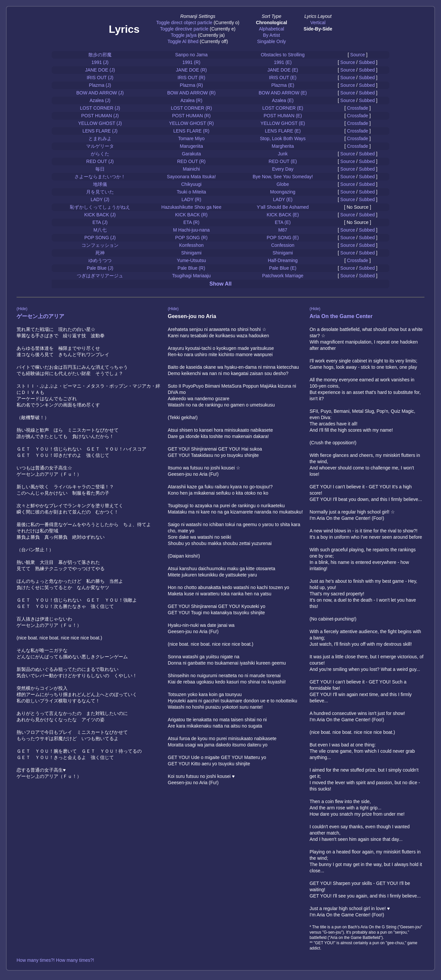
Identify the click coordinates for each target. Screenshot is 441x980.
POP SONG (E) (283, 238)
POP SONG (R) (191, 238)
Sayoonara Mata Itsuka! (191, 177)
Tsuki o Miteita (192, 192)
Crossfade (358, 108)
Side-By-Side (318, 29)
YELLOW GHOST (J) (100, 123)
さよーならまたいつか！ (100, 177)
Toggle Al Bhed (183, 41)
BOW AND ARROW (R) (191, 93)
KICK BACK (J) (100, 215)
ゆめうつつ (100, 260)
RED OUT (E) (283, 161)
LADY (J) (100, 199)
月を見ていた (100, 192)
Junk (283, 154)
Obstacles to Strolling (283, 55)
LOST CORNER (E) (283, 108)
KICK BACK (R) (191, 215)
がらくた (100, 154)
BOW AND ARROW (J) (100, 93)
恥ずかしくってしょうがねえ (100, 207)
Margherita (283, 146)
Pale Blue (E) (283, 268)
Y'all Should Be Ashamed (283, 207)
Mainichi (191, 169)
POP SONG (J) (100, 238)
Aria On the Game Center (341, 316)
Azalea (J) (100, 100)
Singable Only (271, 41)
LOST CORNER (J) (100, 108)
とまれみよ (100, 138)
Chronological (271, 23)
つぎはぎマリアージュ (100, 276)
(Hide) (22, 309)
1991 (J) (100, 62)
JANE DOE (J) (100, 70)
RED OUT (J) (100, 161)
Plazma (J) (100, 85)
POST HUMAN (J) (100, 116)
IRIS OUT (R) (191, 78)
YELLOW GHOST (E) (283, 123)
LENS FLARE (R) (192, 131)
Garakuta (191, 154)
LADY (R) (191, 199)
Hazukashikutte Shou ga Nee (191, 207)
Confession (283, 245)
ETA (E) (283, 222)
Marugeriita (191, 146)
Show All (221, 284)
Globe (283, 184)
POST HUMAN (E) (283, 116)
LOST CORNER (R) (191, 108)
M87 (283, 230)
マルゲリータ (100, 146)
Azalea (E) (283, 100)
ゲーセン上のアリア (40, 316)
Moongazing (283, 192)
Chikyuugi (191, 184)
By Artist (271, 35)
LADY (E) (283, 199)
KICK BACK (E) (283, 215)
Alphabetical (271, 29)
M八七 (100, 230)
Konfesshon (191, 245)
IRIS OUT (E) (283, 78)
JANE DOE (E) (283, 70)
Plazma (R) (191, 85)
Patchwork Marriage (283, 276)
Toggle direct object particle (184, 23)
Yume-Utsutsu (191, 260)
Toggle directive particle (184, 29)
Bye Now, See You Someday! (283, 177)
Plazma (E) (283, 85)
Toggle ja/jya (184, 35)
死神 (100, 253)
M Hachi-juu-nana (192, 230)
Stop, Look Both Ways (283, 138)
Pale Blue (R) (191, 268)
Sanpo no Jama (191, 55)
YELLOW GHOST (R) (191, 123)
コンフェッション (100, 245)
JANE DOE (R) (191, 70)
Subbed (367, 62)
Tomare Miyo (191, 138)
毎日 (100, 169)
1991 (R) (191, 62)
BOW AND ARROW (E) (283, 93)
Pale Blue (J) (100, 268)
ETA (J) (100, 222)
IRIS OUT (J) (100, 78)
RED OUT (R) (191, 161)
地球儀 (100, 184)
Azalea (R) (191, 100)
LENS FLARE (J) (100, 131)
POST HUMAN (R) (191, 116)
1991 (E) (283, 62)
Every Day (283, 169)
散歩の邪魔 (100, 55)
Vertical (318, 23)
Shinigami (191, 253)
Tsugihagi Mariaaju (192, 276)
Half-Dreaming (283, 260)
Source (358, 55)
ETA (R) (192, 222)
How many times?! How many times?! (55, 960)
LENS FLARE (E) (283, 131)
